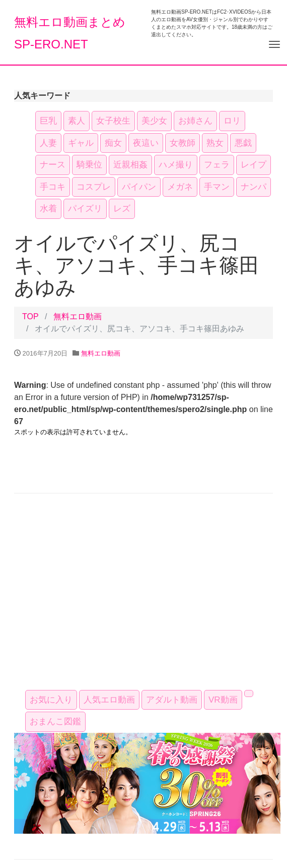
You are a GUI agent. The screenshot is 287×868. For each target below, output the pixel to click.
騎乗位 (89, 165)
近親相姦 (130, 165)
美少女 (154, 121)
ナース (53, 165)
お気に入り (51, 700)
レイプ (254, 165)
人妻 (48, 143)
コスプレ (94, 187)
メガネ (180, 187)
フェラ (217, 165)
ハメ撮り (176, 165)
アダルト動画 (172, 700)
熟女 (215, 143)
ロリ (232, 121)
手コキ (53, 187)
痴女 (113, 143)
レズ (122, 209)
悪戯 (243, 143)
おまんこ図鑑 (55, 721)
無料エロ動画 (78, 316)
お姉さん (195, 121)
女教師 (183, 143)
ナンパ (254, 187)
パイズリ (85, 209)
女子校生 (113, 121)
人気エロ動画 (109, 700)
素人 (77, 121)
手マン (217, 187)
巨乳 (48, 121)
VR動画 (223, 700)
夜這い (146, 143)
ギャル (81, 143)
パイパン (139, 187)
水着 (48, 209)
